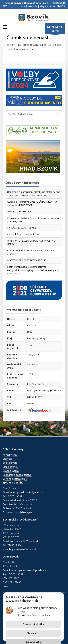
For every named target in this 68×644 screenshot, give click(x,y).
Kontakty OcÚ (10, 455)
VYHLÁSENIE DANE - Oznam (22, 228)
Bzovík (55, 29)
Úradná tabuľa (29, 6)
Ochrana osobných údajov (17, 512)
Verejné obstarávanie (15, 479)
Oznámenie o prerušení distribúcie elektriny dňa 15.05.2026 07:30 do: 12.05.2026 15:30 (34, 194)
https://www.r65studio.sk (23, 549)
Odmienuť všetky (33, 624)
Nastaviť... (33, 633)
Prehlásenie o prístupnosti (17, 504)
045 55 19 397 (34, 397)
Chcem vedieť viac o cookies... (34, 615)
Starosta (7, 459)
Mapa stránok (47, 6)
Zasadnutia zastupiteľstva (17, 475)
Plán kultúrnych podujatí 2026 (23, 234)
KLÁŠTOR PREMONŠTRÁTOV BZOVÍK (26, 260)
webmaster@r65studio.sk (24, 541)
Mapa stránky (10, 467)
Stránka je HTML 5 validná (17, 508)
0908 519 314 (15, 545)
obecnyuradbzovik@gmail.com (29, 3)
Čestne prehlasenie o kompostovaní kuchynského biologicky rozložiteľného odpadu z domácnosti (34, 270)
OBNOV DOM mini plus (19, 211)
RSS (62, 6)
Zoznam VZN (10, 463)
